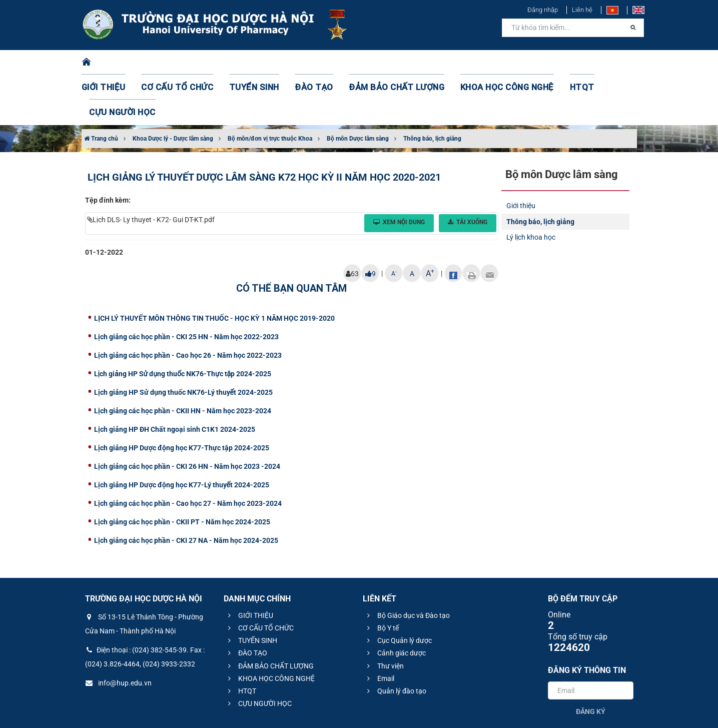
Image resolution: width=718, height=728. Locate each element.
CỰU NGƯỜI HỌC (594, 63)
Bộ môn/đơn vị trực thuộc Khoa (270, 89)
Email (379, 628)
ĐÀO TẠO (302, 63)
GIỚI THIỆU (116, 63)
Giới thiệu (521, 156)
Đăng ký (591, 661)
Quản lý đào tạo (395, 641)
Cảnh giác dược (395, 603)
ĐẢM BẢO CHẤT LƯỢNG (375, 63)
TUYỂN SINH (249, 63)
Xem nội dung (399, 172)
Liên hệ (582, 10)
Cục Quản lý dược (398, 590)
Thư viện (384, 616)
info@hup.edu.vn (118, 633)
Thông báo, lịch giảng (432, 89)
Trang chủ (101, 89)
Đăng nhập (543, 10)
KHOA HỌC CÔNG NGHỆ (472, 63)
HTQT (539, 63)
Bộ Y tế (382, 578)
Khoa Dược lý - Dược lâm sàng (173, 89)
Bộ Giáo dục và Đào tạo (407, 565)
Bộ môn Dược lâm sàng (358, 89)
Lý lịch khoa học (531, 187)
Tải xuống (468, 172)
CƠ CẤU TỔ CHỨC (181, 63)
